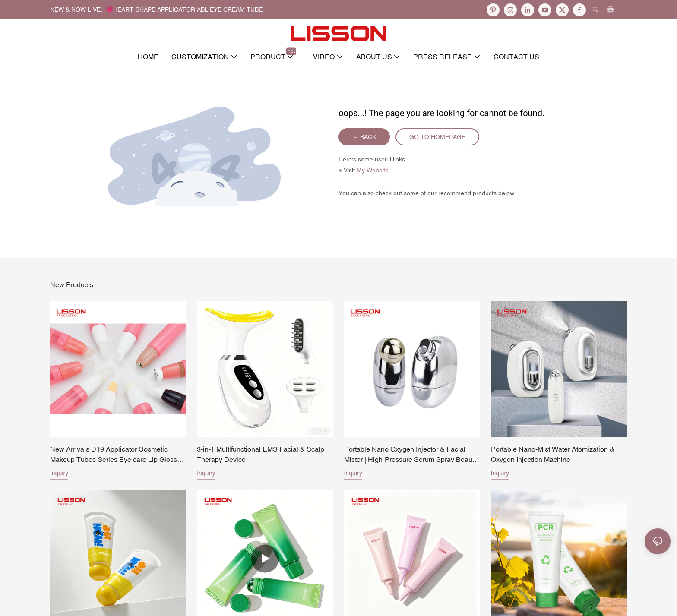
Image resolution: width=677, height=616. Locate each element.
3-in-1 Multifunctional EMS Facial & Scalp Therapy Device (261, 454)
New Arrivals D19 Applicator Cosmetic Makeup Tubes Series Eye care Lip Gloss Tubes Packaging (114, 455)
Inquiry (59, 473)
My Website (373, 170)
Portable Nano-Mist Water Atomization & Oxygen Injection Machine (553, 454)
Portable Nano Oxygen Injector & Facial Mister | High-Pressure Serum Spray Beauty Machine (411, 455)
